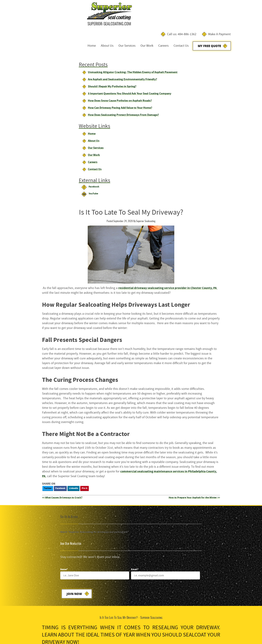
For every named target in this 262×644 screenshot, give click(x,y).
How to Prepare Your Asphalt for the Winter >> (231, 324)
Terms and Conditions (16, 630)
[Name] (165, 375)
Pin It (133, 314)
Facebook (109, 314)
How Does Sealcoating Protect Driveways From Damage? (50, 97)
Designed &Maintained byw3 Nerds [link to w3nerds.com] (245, 626)
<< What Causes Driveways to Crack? (111, 324)
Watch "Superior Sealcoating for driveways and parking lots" (38, 358)
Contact (51, 630)
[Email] (227, 375)
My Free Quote (237, 18)
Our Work (175, 18)
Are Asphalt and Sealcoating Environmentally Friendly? (49, 57)
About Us (135, 18)
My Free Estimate (129, 454)
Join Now (149, 393)
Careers (191, 18)
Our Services (155, 18)
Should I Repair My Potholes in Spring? (39, 64)
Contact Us (209, 18)
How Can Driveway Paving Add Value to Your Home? (47, 90)
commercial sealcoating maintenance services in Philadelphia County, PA (142, 302)
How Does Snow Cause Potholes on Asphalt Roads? (46, 83)
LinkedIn (122, 314)
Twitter (96, 314)
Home (119, 18)
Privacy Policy (38, 630)
